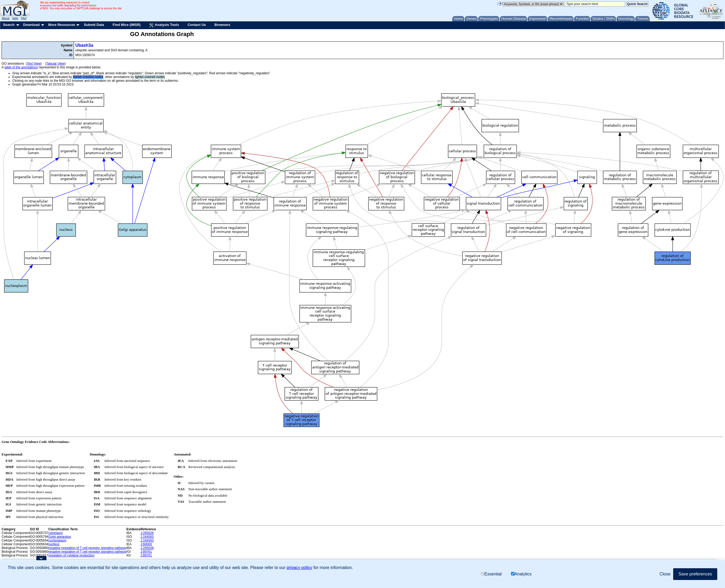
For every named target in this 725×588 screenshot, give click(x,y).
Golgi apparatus (60, 537)
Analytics (521, 574)
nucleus (54, 544)
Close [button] (665, 574)
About (6, 18)
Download (31, 25)
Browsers (222, 25)
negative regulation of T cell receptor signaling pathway (87, 548)
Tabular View (55, 64)
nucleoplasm (57, 540)
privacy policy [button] (299, 568)
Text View (34, 64)
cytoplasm (56, 533)
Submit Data (94, 25)
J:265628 (147, 533)
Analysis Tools (164, 25)
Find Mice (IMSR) (126, 25)
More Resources (62, 25)
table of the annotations (21, 67)
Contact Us (197, 25)
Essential (491, 574)
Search (9, 25)
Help (15, 18)
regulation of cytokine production (71, 555)
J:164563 (147, 537)
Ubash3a (84, 45)
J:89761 (146, 552)
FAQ (24, 18)
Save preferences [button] (695, 574)
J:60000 (146, 544)
